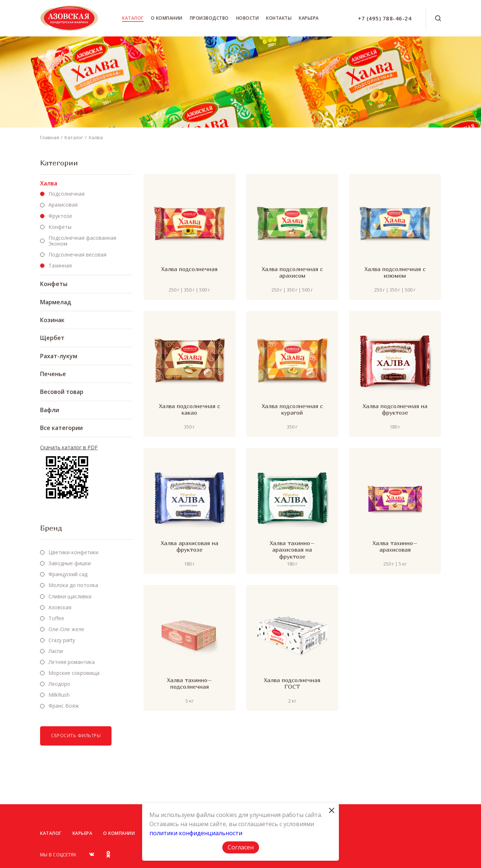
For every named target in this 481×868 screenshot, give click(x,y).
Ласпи (56, 651)
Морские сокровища (74, 673)
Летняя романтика (72, 662)
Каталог (133, 18)
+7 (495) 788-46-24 (385, 18)
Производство (209, 18)
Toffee (56, 618)
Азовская (60, 607)
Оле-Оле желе (66, 629)
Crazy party (62, 640)
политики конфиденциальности (196, 833)
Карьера (309, 18)
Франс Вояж (64, 706)
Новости (248, 18)
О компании (167, 18)
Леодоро (59, 684)
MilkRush (59, 695)
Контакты (279, 18)
